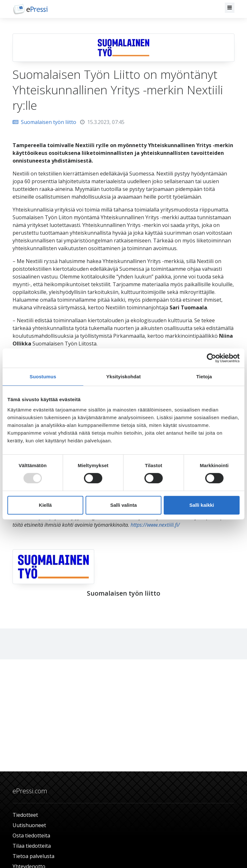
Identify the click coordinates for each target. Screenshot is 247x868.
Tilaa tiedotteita (32, 846)
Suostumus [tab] (43, 377)
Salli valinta (124, 505)
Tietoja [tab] (204, 377)
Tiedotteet (25, 815)
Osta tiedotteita (31, 835)
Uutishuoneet (29, 825)
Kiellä (45, 505)
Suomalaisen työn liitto (44, 122)
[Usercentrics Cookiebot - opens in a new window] (211, 358)
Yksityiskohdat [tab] (123, 377)
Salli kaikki (202, 505)
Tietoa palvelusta (33, 856)
